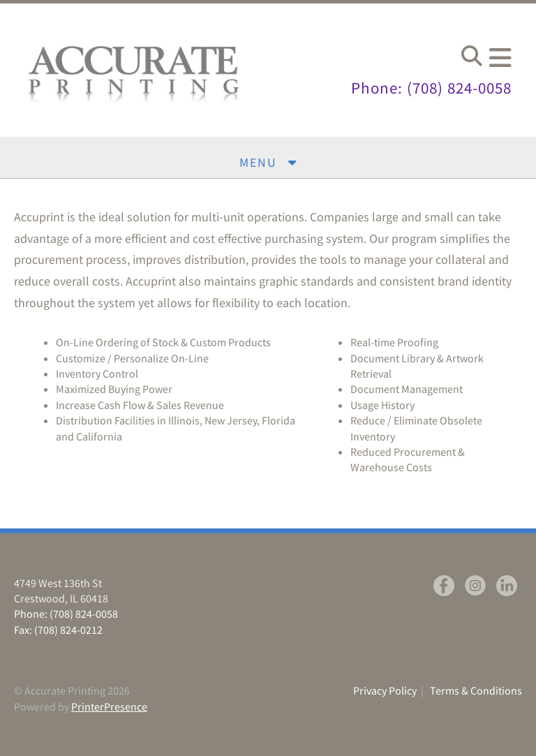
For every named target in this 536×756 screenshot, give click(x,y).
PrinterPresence (109, 706)
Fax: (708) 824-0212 (58, 630)
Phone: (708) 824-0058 (427, 88)
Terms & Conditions (476, 690)
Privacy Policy (385, 690)
